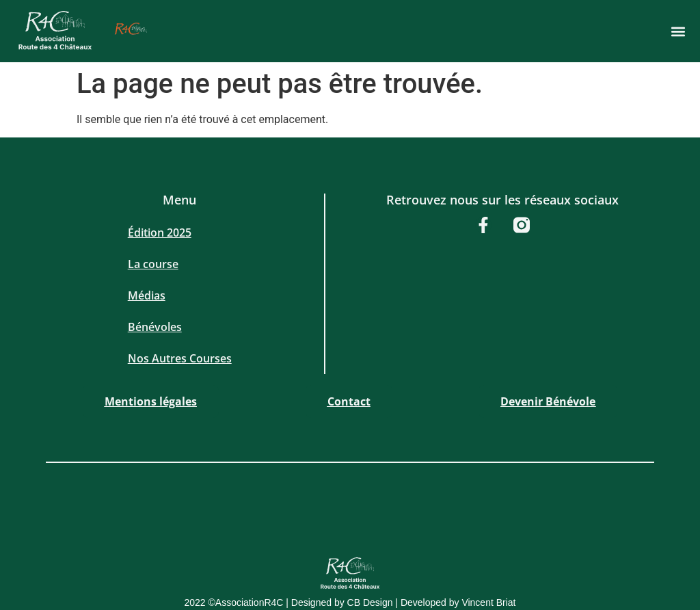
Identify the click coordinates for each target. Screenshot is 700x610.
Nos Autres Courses (180, 358)
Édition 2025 (160, 233)
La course (153, 264)
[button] (678, 31)
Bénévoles (155, 327)
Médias (147, 295)
